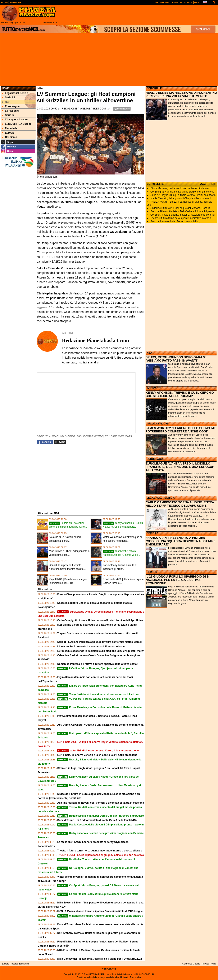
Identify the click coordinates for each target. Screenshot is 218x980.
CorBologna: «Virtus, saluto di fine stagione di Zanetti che (182, 192)
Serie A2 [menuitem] (8, 98)
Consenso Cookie (191, 964)
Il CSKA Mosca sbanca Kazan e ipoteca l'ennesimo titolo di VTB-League (100, 911)
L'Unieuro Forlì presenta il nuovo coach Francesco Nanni (91, 647)
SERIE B (152, 572)
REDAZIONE (109, 969)
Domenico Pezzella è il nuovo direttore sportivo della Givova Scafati (98, 664)
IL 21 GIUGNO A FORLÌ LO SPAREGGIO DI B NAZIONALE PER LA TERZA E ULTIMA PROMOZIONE (177, 580)
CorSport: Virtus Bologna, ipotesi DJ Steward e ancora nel (183, 215)
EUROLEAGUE (156, 459)
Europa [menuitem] (8, 133)
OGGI (203, 184)
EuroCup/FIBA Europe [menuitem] (17, 124)
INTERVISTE (154, 388)
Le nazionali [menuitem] (11, 111)
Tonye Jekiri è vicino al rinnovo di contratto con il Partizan (98, 694)
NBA (149, 353)
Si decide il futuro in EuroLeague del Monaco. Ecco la (180, 208)
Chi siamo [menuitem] (9, 137)
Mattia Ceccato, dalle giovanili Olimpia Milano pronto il (180, 198)
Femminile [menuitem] (10, 128)
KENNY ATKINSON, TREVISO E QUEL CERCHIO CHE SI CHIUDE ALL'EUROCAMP (180, 394)
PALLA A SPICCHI (157, 424)
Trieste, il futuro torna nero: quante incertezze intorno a (181, 218)
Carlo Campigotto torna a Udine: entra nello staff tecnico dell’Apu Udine (100, 620)
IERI (213, 184)
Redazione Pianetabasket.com (84, 109)
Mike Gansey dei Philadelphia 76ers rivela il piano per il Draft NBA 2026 (100, 959)
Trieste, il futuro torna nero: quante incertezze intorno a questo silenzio (100, 851)
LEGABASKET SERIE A (161, 498)
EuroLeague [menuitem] (11, 106)
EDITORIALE (154, 88)
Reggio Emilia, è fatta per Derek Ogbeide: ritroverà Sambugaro (101, 816)
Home (6, 88)
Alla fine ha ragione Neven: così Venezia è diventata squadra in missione (101, 803)
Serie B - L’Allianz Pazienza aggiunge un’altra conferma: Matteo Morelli (99, 642)
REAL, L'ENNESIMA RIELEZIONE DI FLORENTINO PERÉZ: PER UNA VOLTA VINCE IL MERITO (181, 94)
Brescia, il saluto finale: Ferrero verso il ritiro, (175, 221)
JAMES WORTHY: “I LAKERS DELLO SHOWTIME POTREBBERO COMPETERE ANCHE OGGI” (181, 430)
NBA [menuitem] (6, 102)
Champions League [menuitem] (15, 120)
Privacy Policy (209, 964)
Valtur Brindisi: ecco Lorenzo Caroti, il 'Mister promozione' (98, 751)
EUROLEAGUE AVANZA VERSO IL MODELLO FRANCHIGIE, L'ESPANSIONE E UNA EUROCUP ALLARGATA (180, 467)
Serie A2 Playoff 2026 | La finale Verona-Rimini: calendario (183, 195)
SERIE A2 (152, 533)
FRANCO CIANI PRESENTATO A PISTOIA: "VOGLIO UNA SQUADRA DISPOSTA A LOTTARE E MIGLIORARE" (181, 541)
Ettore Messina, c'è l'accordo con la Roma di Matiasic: (180, 188)
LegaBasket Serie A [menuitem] (15, 93)
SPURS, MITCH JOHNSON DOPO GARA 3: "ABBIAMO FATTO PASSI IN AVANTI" (176, 359)
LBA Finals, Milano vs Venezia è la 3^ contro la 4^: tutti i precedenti (97, 755)
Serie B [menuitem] (8, 115)
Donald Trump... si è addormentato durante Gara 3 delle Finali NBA (97, 820)
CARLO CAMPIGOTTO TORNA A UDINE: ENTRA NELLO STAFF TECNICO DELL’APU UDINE (180, 504)
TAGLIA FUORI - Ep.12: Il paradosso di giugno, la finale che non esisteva (101, 855)
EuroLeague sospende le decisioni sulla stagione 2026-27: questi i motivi (101, 651)
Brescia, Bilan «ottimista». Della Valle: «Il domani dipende (182, 211)
